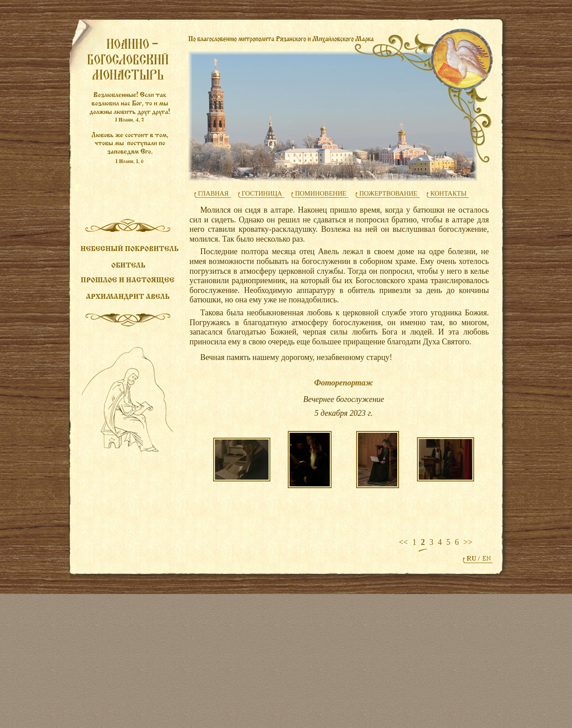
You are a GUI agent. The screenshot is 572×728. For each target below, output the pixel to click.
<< (403, 542)
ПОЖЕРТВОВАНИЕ (388, 193)
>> (468, 542)
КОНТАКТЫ (448, 193)
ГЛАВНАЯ (213, 193)
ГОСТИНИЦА (262, 193)
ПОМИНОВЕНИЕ (321, 193)
